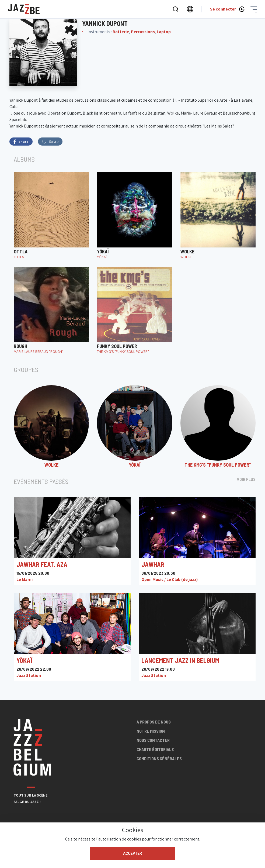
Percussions (143, 32)
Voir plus (246, 479)
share (21, 142)
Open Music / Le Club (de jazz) (170, 579)
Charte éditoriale (155, 749)
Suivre (50, 142)
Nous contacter (153, 740)
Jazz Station (29, 675)
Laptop (164, 32)
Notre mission (151, 731)
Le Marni (25, 579)
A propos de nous (154, 722)
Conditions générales (159, 758)
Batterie (121, 32)
